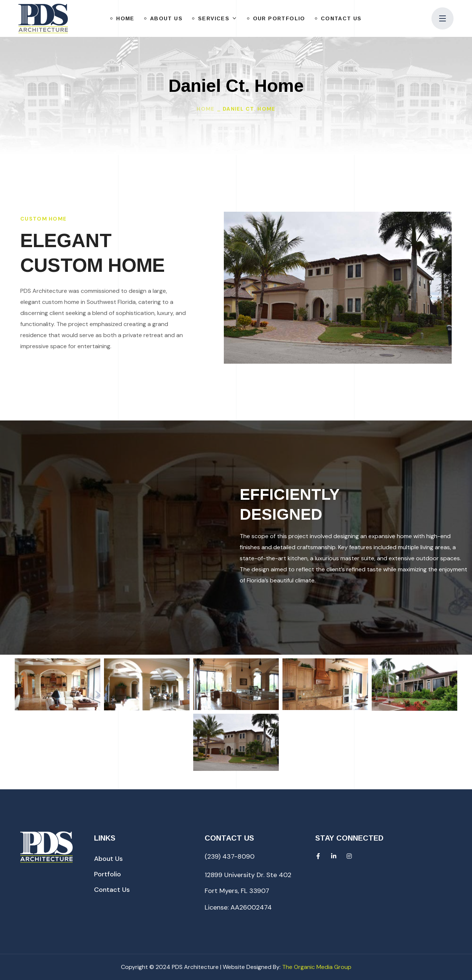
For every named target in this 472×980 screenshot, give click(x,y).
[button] (108, 859)
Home (206, 109)
